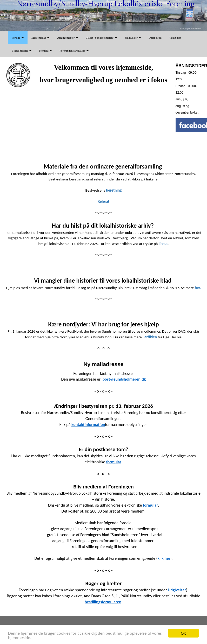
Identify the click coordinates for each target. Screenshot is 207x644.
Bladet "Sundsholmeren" (102, 38)
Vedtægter (175, 38)
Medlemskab (41, 38)
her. (198, 288)
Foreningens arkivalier (74, 51)
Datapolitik (155, 38)
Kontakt (45, 51)
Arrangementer (67, 38)
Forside (18, 38)
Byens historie (22, 51)
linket (163, 244)
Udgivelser (133, 38)
